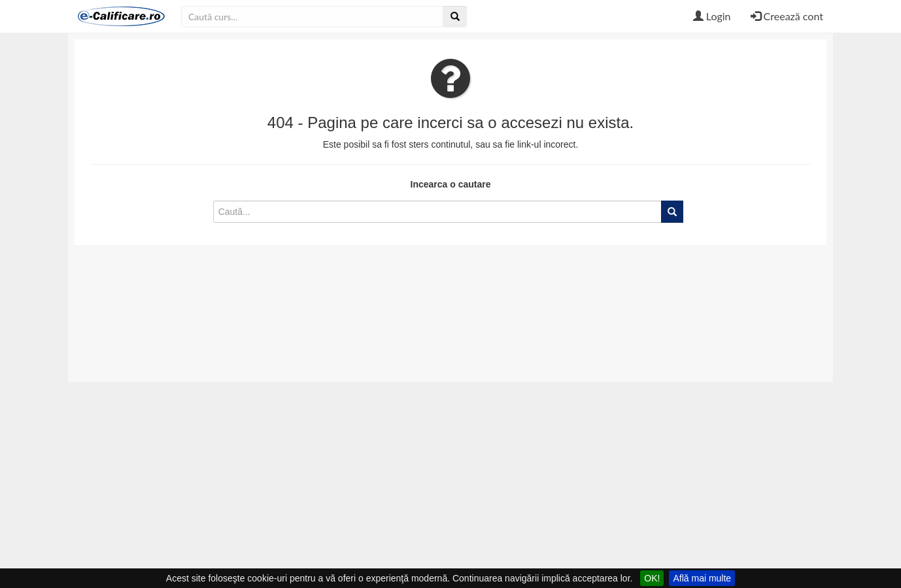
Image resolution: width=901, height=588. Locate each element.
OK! (652, 578)
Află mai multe (702, 578)
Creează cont (787, 16)
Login (712, 16)
